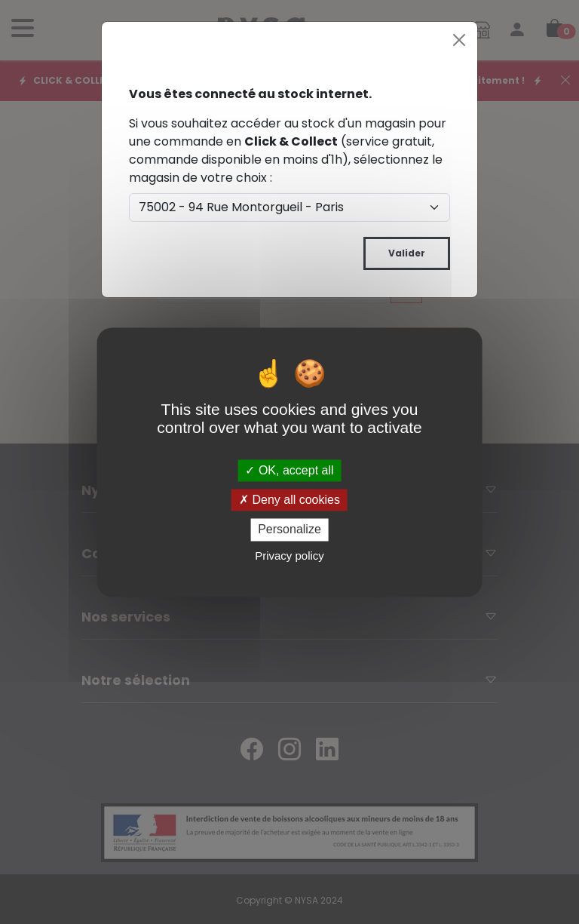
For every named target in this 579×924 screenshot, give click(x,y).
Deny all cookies (289, 500)
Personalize (289, 530)
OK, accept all (289, 470)
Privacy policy (289, 556)
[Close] (459, 40)
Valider (407, 253)
